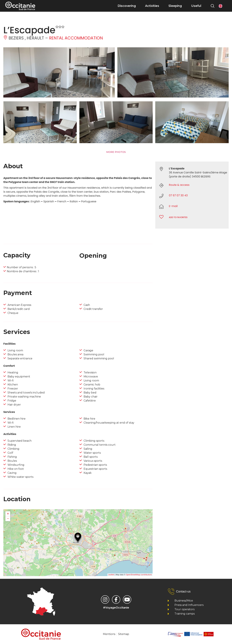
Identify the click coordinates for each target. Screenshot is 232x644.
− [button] (8, 519)
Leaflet (111, 575)
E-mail (173, 206)
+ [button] (8, 514)
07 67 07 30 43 (178, 195)
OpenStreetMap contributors (139, 575)
